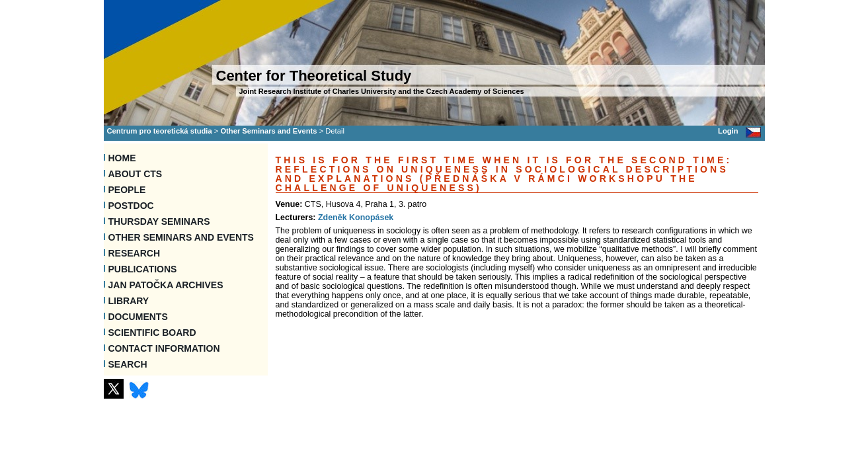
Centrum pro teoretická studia (160, 131)
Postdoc (131, 206)
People (127, 190)
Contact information (164, 348)
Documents (138, 317)
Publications (143, 269)
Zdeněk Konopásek (356, 218)
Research (135, 253)
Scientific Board (152, 333)
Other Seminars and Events (268, 131)
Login (728, 131)
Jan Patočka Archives (166, 285)
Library (129, 301)
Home (122, 158)
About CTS (136, 174)
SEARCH (128, 364)
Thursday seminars (159, 221)
